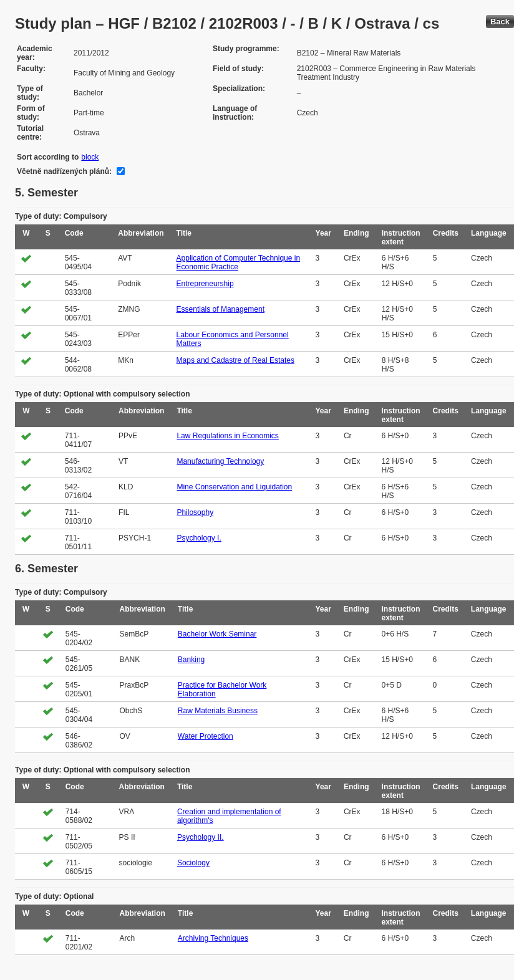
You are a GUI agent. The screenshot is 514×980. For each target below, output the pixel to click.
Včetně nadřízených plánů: (64, 171)
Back (500, 22)
